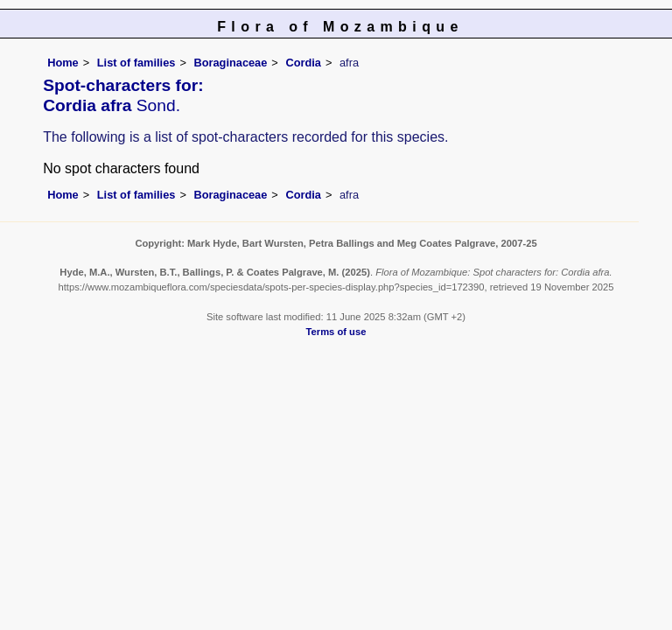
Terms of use (336, 332)
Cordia (303, 63)
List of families (136, 63)
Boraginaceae (230, 63)
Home (63, 63)
